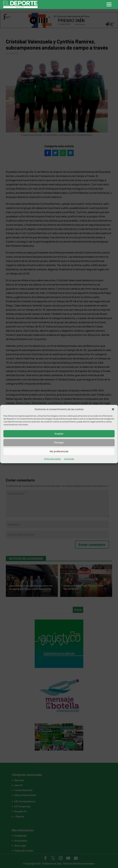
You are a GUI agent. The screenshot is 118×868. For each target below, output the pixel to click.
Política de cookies (52, 459)
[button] (113, 409)
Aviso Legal (69, 459)
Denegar (59, 442)
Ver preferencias (59, 451)
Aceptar (59, 434)
